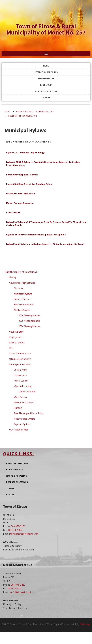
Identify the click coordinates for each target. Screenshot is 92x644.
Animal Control (21, 381)
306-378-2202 (18, 526)
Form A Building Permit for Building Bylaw (29, 184)
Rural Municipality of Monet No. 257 (35, 112)
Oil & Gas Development (20, 359)
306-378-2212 (18, 585)
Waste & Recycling (23, 386)
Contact (11, 495)
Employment (15, 337)
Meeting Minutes (22, 310)
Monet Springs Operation (20, 203)
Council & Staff (16, 332)
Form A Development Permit (22, 175)
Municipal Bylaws (23, 294)
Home (46, 66)
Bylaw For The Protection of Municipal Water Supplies (36, 235)
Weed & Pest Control (24, 402)
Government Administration (22, 116)
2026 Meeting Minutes (29, 315)
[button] (46, 54)
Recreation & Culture (46, 91)
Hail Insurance (21, 375)
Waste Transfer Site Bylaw (21, 194)
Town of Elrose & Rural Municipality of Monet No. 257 (46, 29)
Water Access (20, 397)
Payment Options (22, 424)
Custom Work (20, 370)
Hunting (18, 408)
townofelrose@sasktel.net (24, 534)
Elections (18, 288)
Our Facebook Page (19, 430)
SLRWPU (10, 488)
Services (46, 98)
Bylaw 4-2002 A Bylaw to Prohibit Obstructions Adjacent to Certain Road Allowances (43, 164)
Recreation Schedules (46, 72)
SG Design (85, 624)
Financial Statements (24, 305)
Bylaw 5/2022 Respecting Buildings (26, 153)
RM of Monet (46, 85)
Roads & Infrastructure (20, 353)
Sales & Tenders (17, 343)
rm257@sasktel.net (21, 592)
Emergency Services (17, 482)
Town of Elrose (46, 79)
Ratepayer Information (20, 364)
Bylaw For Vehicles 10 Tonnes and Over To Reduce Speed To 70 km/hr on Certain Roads (46, 224)
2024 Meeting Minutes (29, 326)
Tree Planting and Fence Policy (29, 413)
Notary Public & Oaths (24, 419)
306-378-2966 (15, 530)
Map (11, 348)
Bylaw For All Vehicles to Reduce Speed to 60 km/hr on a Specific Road (45, 244)
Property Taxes (21, 299)
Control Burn (13, 213)
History (13, 277)
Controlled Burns (27, 392)
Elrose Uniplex (14, 470)
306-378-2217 (15, 588)
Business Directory (17, 463)
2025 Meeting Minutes (29, 321)
